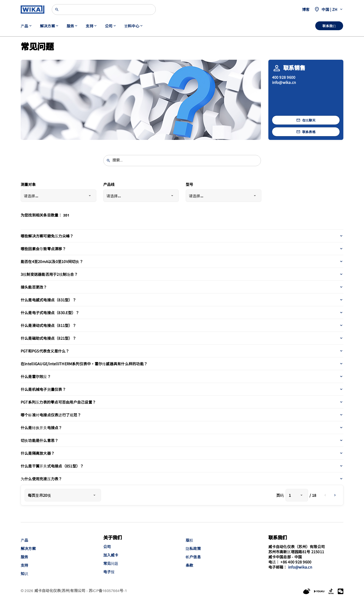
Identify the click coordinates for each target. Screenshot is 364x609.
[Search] (104, 10)
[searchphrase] (185, 161)
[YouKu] (319, 591)
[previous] (325, 495)
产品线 (109, 185)
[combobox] (58, 196)
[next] (335, 495)
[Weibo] (307, 591)
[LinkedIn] (331, 591)
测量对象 (28, 185)
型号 (189, 185)
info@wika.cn (284, 82)
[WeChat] (341, 591)
